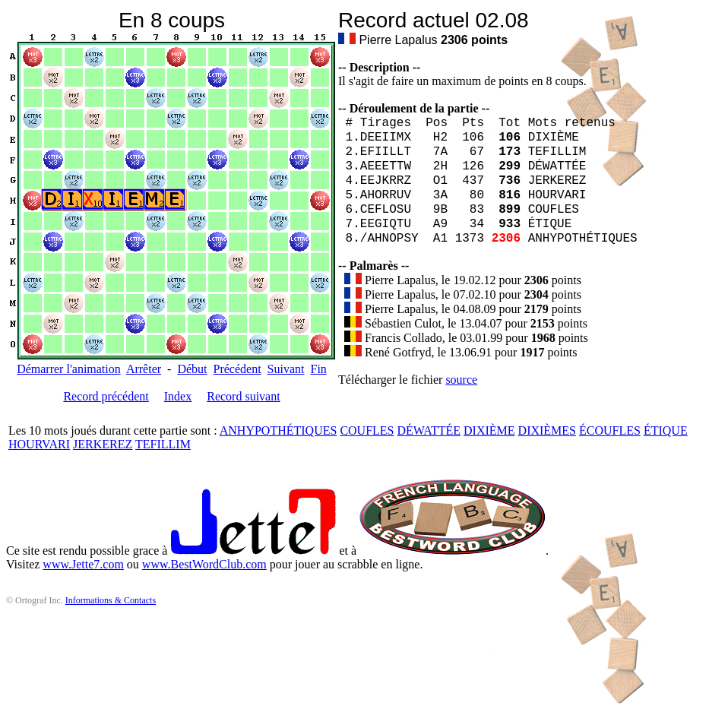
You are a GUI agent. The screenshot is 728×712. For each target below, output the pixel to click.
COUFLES (367, 430)
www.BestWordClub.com (204, 564)
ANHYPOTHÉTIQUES (279, 430)
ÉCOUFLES (610, 430)
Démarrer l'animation (69, 369)
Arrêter (144, 369)
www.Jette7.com (83, 564)
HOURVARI (39, 444)
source (461, 380)
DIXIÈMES (547, 430)
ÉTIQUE (666, 430)
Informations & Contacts (111, 600)
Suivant (286, 369)
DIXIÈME (489, 430)
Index (178, 396)
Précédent (237, 369)
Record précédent (106, 396)
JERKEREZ (103, 444)
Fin (318, 369)
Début (192, 369)
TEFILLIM (163, 444)
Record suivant (243, 396)
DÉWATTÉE (429, 430)
